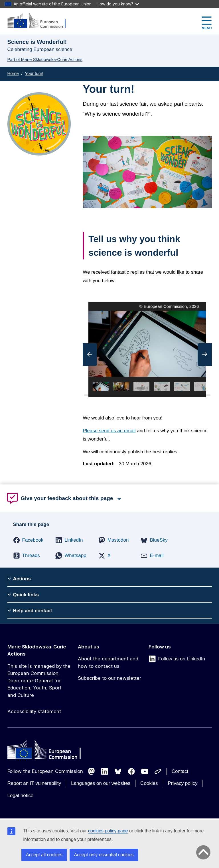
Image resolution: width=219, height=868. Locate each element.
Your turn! (34, 73)
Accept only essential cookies (104, 855)
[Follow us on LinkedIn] (105, 771)
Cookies (149, 783)
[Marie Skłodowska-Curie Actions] (40, 21)
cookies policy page (108, 831)
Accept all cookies (44, 855)
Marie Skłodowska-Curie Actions (37, 650)
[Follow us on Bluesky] (118, 771)
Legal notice (21, 796)
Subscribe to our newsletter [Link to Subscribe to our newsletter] (109, 678)
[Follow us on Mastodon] (92, 771)
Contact (180, 771)
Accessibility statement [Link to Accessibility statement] (34, 711)
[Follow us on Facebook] (131, 771)
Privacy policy (183, 783)
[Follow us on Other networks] (158, 771)
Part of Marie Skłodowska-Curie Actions (45, 59)
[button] (90, 355)
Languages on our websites (101, 783)
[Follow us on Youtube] (145, 771)
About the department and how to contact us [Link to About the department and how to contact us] (108, 662)
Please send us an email (109, 431)
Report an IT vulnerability (34, 783)
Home (13, 73)
